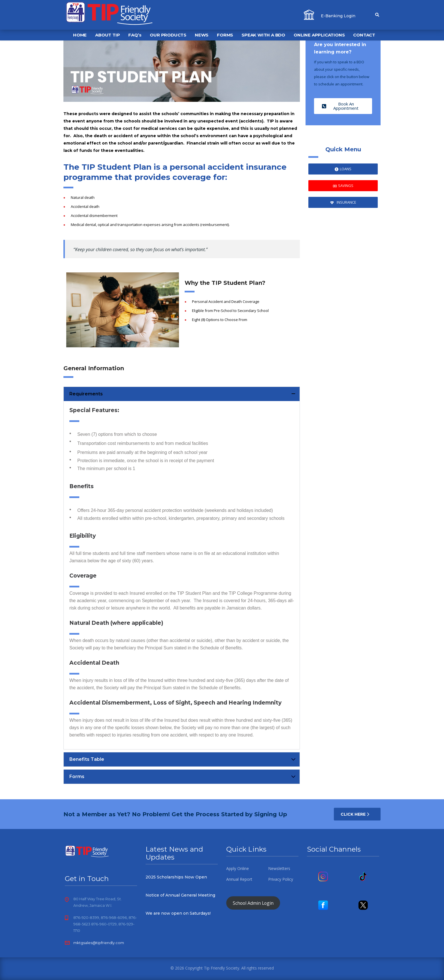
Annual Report (239, 879)
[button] (182, 394)
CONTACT (364, 35)
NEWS (202, 35)
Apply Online (238, 869)
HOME (80, 35)
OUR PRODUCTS (168, 35)
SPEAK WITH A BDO (263, 35)
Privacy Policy (281, 879)
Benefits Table (87, 759)
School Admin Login (253, 903)
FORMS (225, 35)
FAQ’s (135, 35)
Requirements (86, 394)
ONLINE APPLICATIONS (319, 35)
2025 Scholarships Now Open (176, 877)
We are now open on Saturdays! (178, 913)
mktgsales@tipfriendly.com (99, 943)
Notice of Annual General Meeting (180, 895)
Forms (77, 777)
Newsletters (279, 869)
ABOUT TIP (107, 35)
